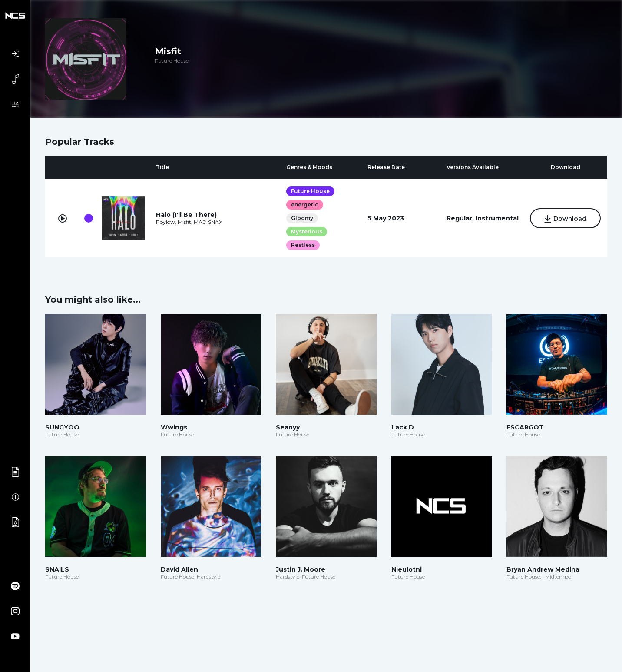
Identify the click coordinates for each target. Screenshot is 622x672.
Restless (303, 245)
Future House (310, 191)
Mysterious (306, 231)
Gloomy (302, 218)
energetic (304, 205)
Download (565, 219)
